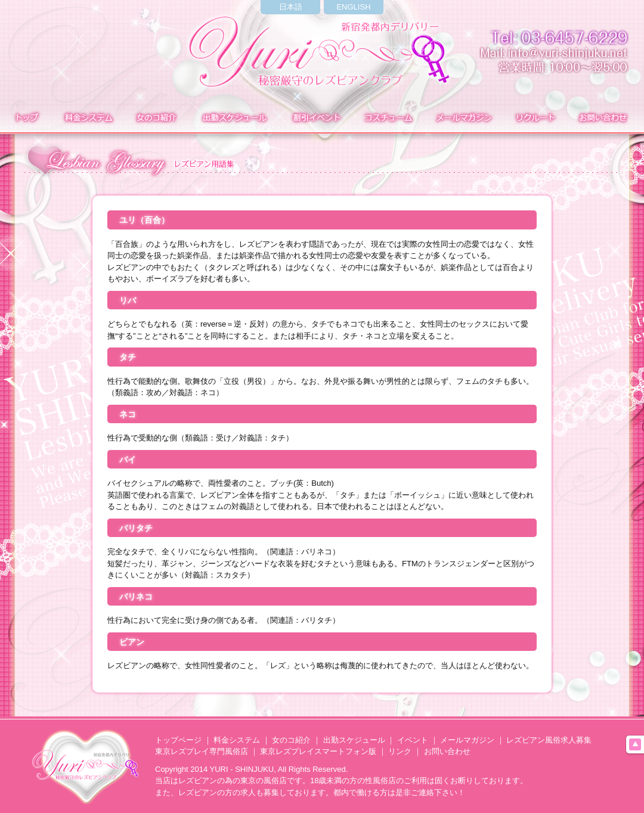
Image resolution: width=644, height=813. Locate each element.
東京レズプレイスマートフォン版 (318, 751)
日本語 (291, 7)
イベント (315, 119)
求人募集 (534, 119)
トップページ (178, 740)
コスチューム (388, 119)
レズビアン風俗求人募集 (549, 740)
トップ (25, 119)
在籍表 (156, 119)
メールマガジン (463, 119)
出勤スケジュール (354, 740)
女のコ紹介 (291, 740)
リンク (400, 751)
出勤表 (234, 119)
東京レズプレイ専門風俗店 (202, 751)
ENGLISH (353, 7)
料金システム (87, 119)
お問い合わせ (605, 119)
